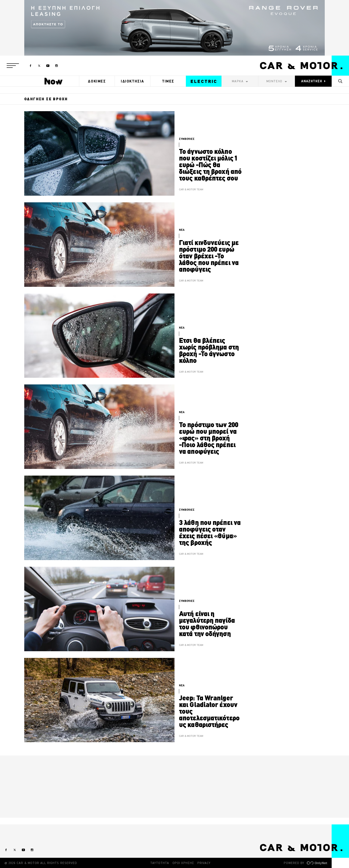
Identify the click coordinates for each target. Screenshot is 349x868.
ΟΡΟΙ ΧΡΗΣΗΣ (183, 863)
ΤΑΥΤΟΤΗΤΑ (160, 863)
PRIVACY (204, 863)
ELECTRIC (204, 81)
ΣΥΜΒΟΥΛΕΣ (187, 139)
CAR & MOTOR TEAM (191, 190)
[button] (13, 66)
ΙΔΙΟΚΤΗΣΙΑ (133, 81)
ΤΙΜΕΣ (168, 81)
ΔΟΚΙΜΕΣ (97, 81)
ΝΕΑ (182, 230)
